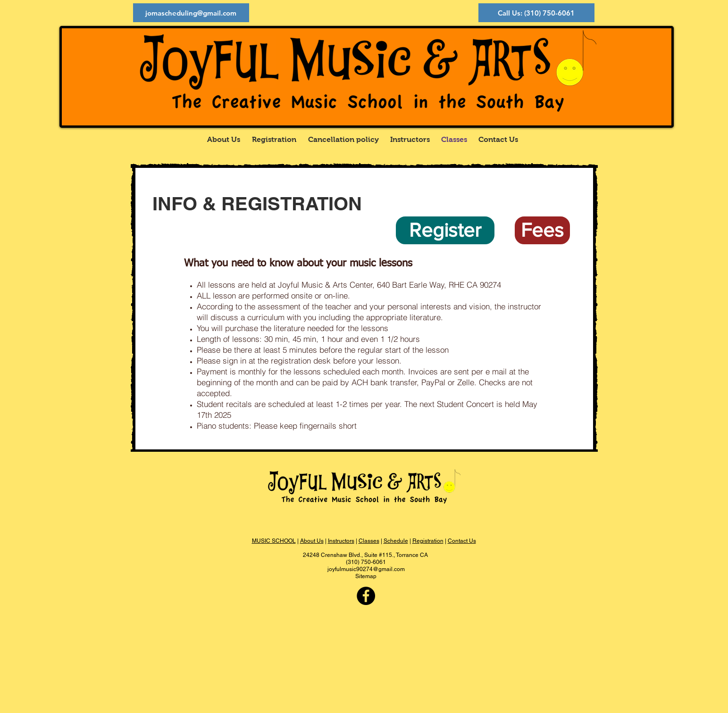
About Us (312, 541)
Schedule (396, 541)
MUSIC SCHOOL (274, 541)
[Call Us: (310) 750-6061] (536, 13)
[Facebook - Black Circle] (366, 596)
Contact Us (462, 541)
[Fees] (542, 230)
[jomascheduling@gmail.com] (191, 13)
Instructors (341, 541)
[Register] (445, 230)
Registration (428, 541)
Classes (369, 541)
